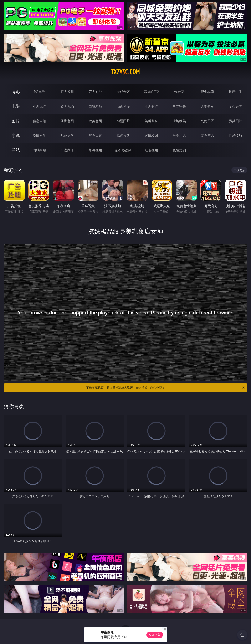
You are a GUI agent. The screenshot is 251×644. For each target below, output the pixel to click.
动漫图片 (123, 121)
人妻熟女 (207, 106)
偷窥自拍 (39, 121)
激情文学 (39, 135)
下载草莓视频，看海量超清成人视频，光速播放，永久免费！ (166, 388)
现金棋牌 (207, 92)
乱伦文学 (67, 135)
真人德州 (67, 92)
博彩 (16, 92)
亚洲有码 (151, 106)
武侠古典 (123, 135)
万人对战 (95, 92)
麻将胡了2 (151, 92)
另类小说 (179, 135)
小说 (16, 135)
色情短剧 (179, 150)
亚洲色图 (67, 121)
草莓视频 (95, 150)
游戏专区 (123, 92)
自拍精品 (95, 106)
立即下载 (155, 635)
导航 (16, 150)
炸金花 (179, 92)
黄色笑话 (207, 135)
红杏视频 (151, 150)
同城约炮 (39, 150)
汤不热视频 (123, 150)
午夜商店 (67, 150)
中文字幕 (179, 106)
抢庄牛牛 (235, 92)
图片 (16, 121)
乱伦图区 (207, 121)
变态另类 (235, 106)
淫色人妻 (95, 135)
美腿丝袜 (151, 121)
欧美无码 (67, 106)
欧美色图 (95, 121)
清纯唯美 (179, 121)
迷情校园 (151, 135)
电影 (16, 106)
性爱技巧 (235, 135)
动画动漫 (123, 106)
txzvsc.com (125, 72)
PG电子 (39, 92)
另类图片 (235, 121)
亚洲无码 (39, 106)
